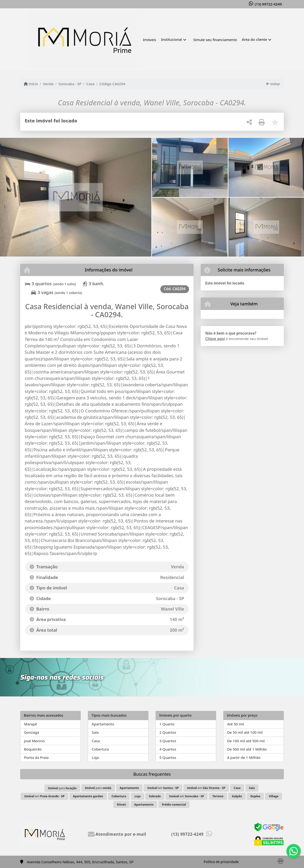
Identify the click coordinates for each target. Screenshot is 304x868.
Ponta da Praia (36, 757)
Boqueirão (33, 749)
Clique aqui (215, 339)
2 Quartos (168, 732)
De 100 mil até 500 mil (246, 741)
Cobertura (100, 749)
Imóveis (150, 40)
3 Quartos (168, 741)
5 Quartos (168, 757)
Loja (95, 757)
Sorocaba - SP (70, 84)
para (62, 788)
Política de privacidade (221, 862)
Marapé (31, 724)
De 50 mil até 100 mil (245, 732)
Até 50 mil (235, 724)
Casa (90, 84)
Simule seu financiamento (215, 40)
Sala (95, 732)
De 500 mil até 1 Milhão (247, 749)
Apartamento (103, 724)
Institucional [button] (171, 39)
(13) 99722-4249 (268, 4)
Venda (48, 84)
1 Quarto (167, 724)
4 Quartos (168, 749)
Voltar (273, 84)
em (163, 788)
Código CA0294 (112, 84)
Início (31, 84)
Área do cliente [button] (254, 39)
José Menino (34, 741)
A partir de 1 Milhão (244, 757)
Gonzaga (31, 732)
